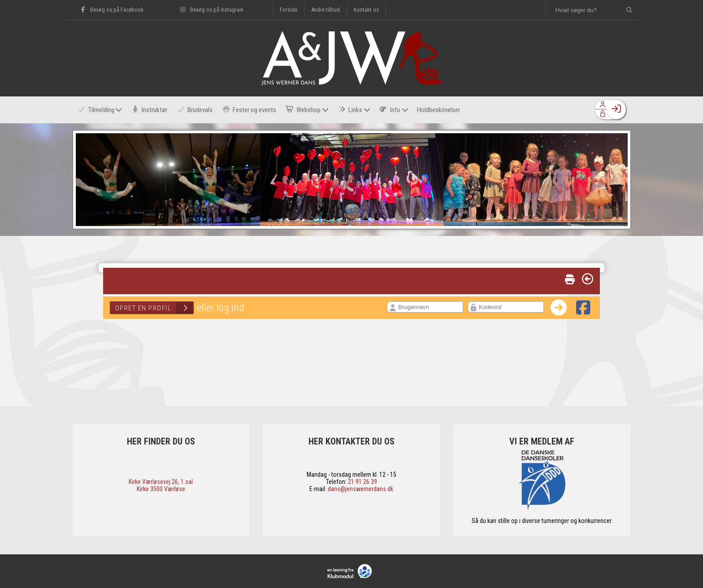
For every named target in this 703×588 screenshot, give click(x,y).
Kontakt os (366, 10)
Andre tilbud (325, 10)
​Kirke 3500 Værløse (161, 489)
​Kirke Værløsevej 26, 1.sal (161, 482)
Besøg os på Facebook (111, 10)
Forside (289, 10)
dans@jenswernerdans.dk (360, 489)
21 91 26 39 (362, 482)
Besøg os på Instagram (211, 10)
